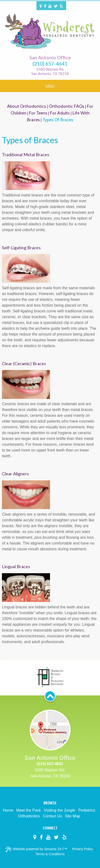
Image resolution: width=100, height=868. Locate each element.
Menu (50, 86)
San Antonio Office (50, 57)
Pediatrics (87, 810)
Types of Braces (58, 120)
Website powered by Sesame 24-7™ (37, 849)
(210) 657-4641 (50, 64)
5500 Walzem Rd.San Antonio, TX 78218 (50, 71)
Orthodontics (29, 816)
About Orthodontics (27, 106)
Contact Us (52, 816)
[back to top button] (50, 696)
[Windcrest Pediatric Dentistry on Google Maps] (41, 6)
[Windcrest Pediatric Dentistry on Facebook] (45, 6)
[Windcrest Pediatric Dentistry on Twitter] (56, 6)
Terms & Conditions (50, 854)
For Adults (60, 113)
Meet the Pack (29, 810)
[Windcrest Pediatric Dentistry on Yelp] (61, 6)
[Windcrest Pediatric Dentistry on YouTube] (50, 6)
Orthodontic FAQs (67, 106)
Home (8, 810)
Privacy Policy (82, 849)
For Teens (38, 113)
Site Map (73, 816)
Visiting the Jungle (60, 810)
